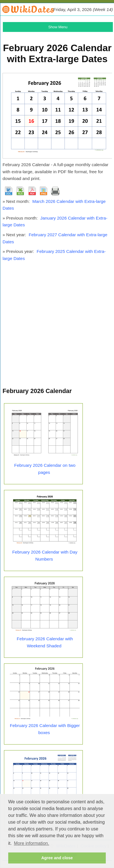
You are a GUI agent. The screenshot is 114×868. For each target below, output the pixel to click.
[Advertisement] (57, 327)
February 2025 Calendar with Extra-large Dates (54, 255)
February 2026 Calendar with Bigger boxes (45, 729)
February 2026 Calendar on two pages (45, 469)
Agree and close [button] (57, 858)
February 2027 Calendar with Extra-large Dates (55, 238)
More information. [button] (32, 843)
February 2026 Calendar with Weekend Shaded (45, 642)
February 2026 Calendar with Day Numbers (45, 555)
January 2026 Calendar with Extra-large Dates (55, 222)
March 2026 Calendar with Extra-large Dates (54, 205)
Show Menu (58, 27)
